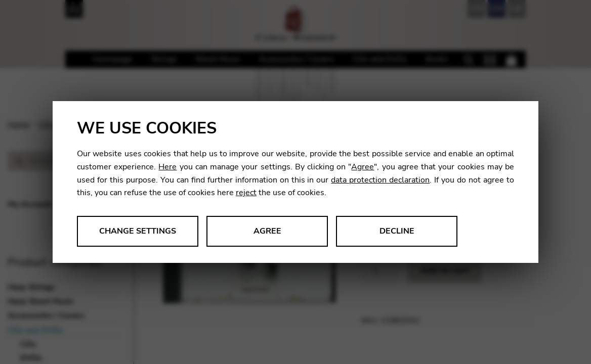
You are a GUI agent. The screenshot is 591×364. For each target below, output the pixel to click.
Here (167, 167)
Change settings (138, 231)
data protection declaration (380, 180)
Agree (363, 167)
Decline (397, 231)
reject (246, 193)
